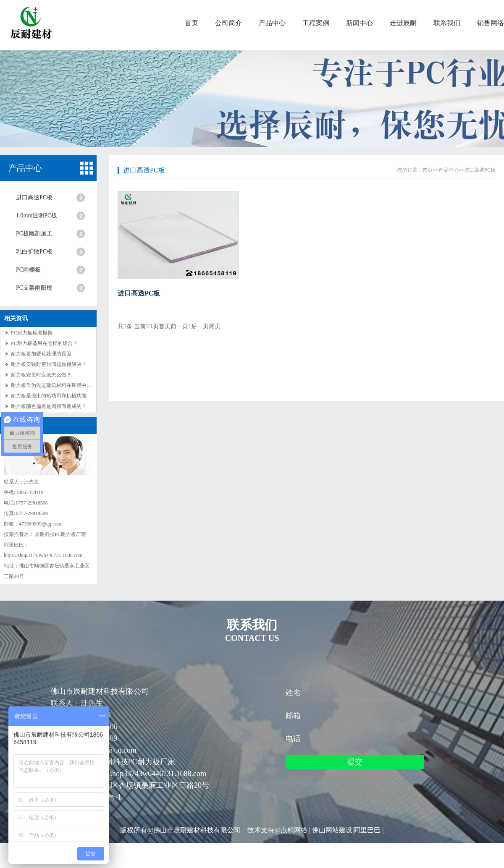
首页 (192, 23)
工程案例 (316, 23)
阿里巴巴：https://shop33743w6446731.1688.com (128, 774)
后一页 (200, 326)
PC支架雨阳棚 (34, 288)
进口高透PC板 (34, 197)
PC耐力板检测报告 (32, 333)
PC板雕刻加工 (34, 234)
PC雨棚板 (28, 270)
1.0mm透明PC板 (37, 216)
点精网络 (294, 830)
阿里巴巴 (367, 830)
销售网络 (491, 23)
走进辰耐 (403, 23)
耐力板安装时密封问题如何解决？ (49, 364)
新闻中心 (360, 23)
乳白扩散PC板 (34, 252)
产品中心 (272, 23)
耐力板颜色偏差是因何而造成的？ (49, 406)
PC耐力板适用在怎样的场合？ (44, 343)
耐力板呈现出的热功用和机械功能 (49, 396)
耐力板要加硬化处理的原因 (41, 354)
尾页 (215, 326)
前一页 (179, 326)
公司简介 (228, 23)
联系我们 (447, 23)
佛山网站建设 (332, 830)
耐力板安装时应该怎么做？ (41, 375)
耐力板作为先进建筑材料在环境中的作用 (56, 385)
